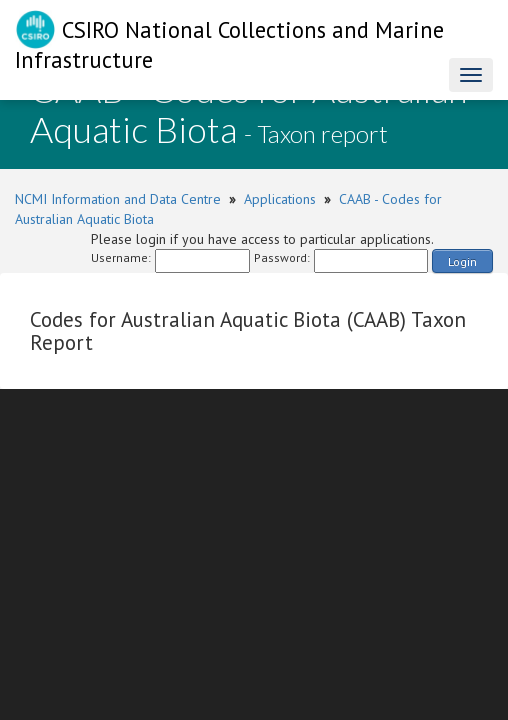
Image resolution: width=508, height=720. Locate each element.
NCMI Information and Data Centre (118, 199)
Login (462, 261)
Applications (280, 199)
